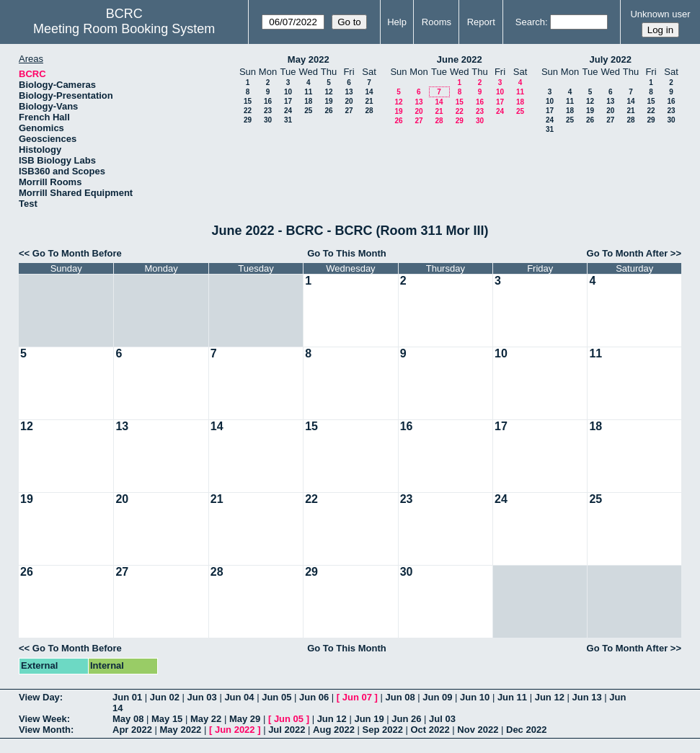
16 (268, 101)
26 (328, 111)
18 (308, 101)
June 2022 (460, 59)
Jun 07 (357, 697)
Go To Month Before (77, 253)
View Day (39, 697)
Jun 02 (165, 697)
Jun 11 (512, 697)
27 (349, 111)
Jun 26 (406, 719)
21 (369, 101)
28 (369, 111)
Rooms (437, 22)
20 (349, 101)
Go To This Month (347, 253)
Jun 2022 (235, 730)
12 (328, 92)
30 (268, 120)
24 (288, 111)
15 (248, 101)
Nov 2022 (478, 730)
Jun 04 (239, 697)
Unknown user (660, 14)
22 (248, 111)
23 (268, 111)
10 (288, 92)
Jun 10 (475, 697)
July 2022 (610, 59)
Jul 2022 (287, 730)
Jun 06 (314, 697)
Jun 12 (550, 697)
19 (328, 101)
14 (369, 92)
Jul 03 (442, 719)
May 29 (245, 719)
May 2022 (309, 59)
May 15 (167, 719)
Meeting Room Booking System (124, 29)
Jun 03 (202, 697)
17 (288, 101)
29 (248, 120)
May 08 (128, 719)
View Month (45, 730)
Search (530, 22)
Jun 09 (437, 697)
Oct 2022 (430, 730)
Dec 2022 (526, 730)
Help (397, 22)
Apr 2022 (132, 730)
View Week (43, 719)
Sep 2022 (383, 730)
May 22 (206, 719)
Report (481, 22)
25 (308, 111)
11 (308, 92)
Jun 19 (369, 719)
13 (349, 92)
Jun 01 (127, 697)
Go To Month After (628, 253)
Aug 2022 (334, 730)
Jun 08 (400, 697)
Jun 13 (586, 697)
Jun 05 (276, 697)
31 (288, 120)
